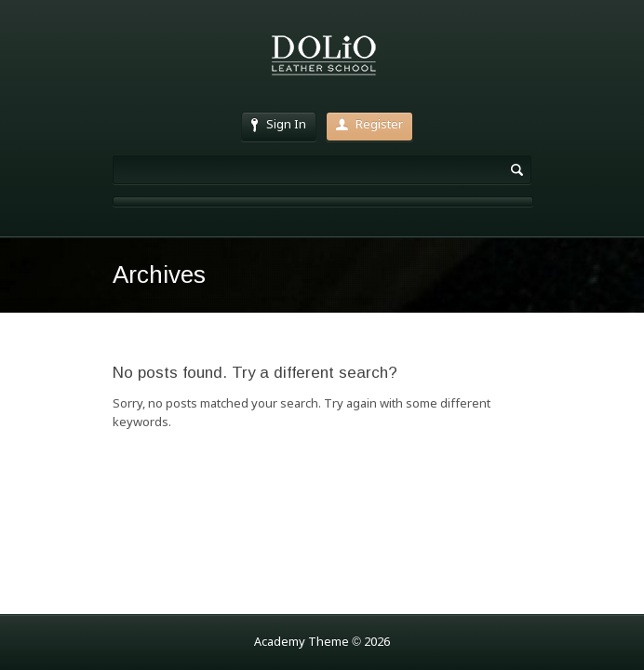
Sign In (279, 125)
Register (369, 125)
